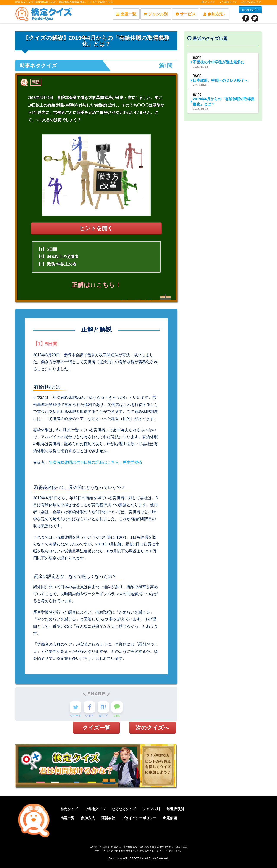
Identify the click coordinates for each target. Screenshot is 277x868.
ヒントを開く (96, 228)
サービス (185, 14)
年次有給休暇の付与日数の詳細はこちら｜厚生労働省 (95, 462)
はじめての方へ (250, 10)
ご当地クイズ (228, 2)
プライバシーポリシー (144, 818)
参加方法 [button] (214, 14)
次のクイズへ (152, 728)
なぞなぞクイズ (251, 2)
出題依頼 (176, 818)
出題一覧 (126, 14)
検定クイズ (207, 2)
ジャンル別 (156, 14)
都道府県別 (181, 809)
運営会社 (112, 818)
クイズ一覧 (96, 728)
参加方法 (90, 818)
